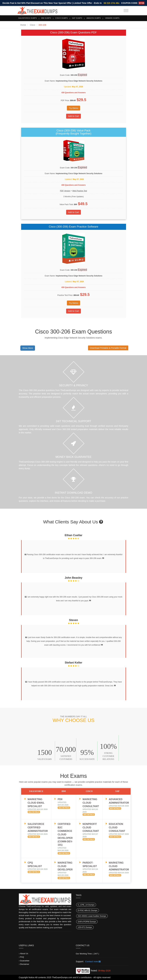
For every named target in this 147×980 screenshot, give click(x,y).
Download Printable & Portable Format (108, 348)
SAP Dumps (77, 18)
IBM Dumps (46, 18)
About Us (24, 954)
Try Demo (73, 108)
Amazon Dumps (94, 18)
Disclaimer (25, 964)
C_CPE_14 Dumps (86, 905)
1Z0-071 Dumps (85, 927)
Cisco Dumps (62, 18)
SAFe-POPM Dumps (87, 922)
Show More (28, 348)
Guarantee (25, 961)
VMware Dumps (112, 18)
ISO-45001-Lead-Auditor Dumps (92, 916)
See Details (34, 812)
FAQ (22, 957)
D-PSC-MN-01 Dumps (88, 910)
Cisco (32, 25)
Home (23, 25)
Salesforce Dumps (28, 18)
